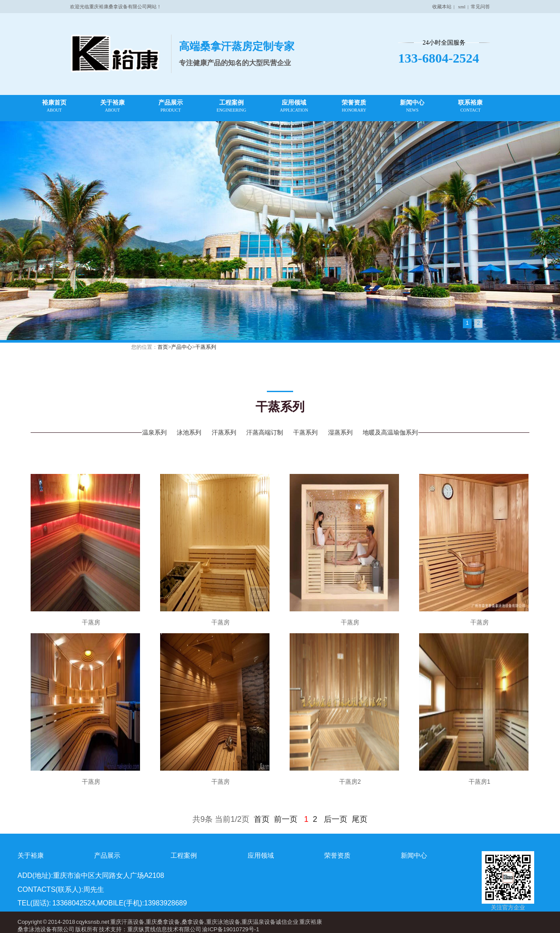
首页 (163, 347)
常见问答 (480, 7)
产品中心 (182, 347)
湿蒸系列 (340, 432)
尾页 (360, 819)
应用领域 (294, 106)
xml (462, 7)
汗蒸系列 (224, 432)
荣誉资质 (354, 106)
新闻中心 (412, 106)
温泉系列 (154, 432)
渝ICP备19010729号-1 (231, 929)
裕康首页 (54, 106)
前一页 (286, 819)
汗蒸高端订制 (265, 432)
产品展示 (171, 106)
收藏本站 (442, 7)
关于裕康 (112, 106)
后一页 (336, 819)
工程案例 (231, 106)
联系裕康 (470, 106)
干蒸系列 (206, 347)
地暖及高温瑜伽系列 (390, 432)
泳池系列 (189, 432)
